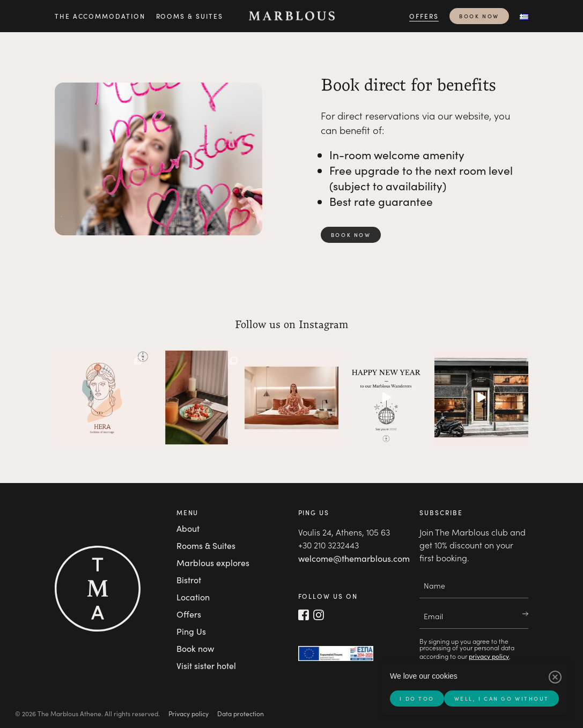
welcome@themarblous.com (354, 558)
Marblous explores (213, 563)
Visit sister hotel (206, 666)
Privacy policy (189, 714)
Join (520, 614)
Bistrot (189, 580)
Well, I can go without (502, 699)
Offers (424, 16)
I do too (417, 699)
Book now (479, 16)
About (188, 528)
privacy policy (489, 656)
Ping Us (191, 631)
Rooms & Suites (190, 16)
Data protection (241, 714)
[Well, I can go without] (555, 677)
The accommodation (100, 16)
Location (193, 597)
